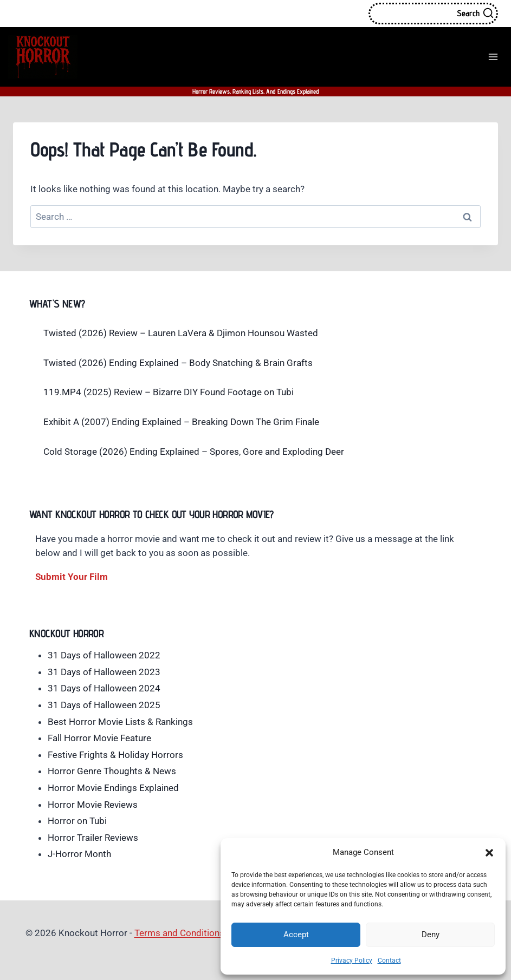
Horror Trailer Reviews (93, 838)
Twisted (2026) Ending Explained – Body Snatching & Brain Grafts (178, 363)
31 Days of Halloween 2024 (104, 688)
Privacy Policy (352, 961)
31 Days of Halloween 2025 (104, 705)
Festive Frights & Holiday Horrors (115, 755)
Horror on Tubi (77, 821)
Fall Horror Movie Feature (99, 738)
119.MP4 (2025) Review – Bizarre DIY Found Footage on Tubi (169, 392)
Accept (296, 935)
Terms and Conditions (179, 933)
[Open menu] (493, 57)
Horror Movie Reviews (93, 805)
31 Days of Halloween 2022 (104, 655)
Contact (389, 961)
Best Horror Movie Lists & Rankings (120, 722)
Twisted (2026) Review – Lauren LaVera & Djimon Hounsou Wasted (181, 333)
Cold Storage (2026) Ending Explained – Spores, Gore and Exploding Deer (194, 452)
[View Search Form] (433, 14)
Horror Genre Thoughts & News (112, 771)
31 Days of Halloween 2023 (104, 672)
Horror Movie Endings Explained (113, 788)
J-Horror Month (79, 854)
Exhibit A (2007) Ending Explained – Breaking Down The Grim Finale (181, 422)
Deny (431, 935)
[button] (489, 853)
